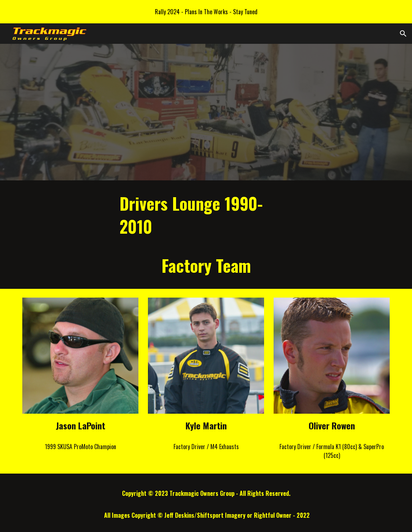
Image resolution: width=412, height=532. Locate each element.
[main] (206, 235)
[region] (206, 12)
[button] (403, 34)
